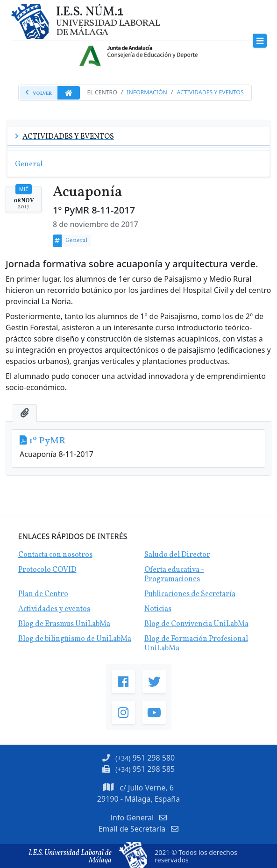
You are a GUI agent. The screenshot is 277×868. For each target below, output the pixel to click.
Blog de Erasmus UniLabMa (64, 624)
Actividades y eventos (54, 609)
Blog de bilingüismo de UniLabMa (75, 639)
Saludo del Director (177, 555)
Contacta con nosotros (55, 555)
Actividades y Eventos (210, 92)
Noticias (158, 609)
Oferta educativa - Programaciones (174, 575)
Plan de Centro (43, 594)
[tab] (25, 413)
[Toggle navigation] (260, 41)
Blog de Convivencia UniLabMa (196, 624)
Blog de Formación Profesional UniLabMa (196, 644)
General (76, 240)
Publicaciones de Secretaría (190, 594)
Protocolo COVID (47, 570)
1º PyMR (47, 441)
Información (147, 92)
